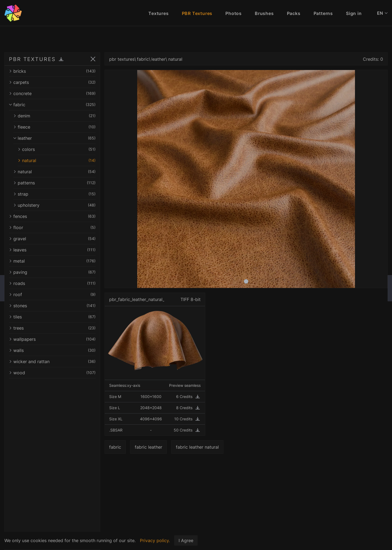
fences (52, 216)
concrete (52, 93)
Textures (158, 13)
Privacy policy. (155, 540)
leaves (52, 250)
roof (52, 294)
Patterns (323, 13)
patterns (54, 183)
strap (54, 194)
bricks (52, 71)
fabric (52, 105)
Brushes (264, 13)
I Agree (186, 540)
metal (52, 261)
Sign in (354, 13)
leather (54, 138)
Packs (294, 13)
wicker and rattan (52, 361)
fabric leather (148, 447)
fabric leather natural (197, 447)
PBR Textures (197, 13)
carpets (52, 82)
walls (52, 350)
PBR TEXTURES (32, 59)
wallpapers (52, 339)
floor (52, 227)
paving (52, 272)
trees (52, 328)
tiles (52, 317)
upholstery (54, 205)
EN (382, 13)
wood (52, 373)
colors (57, 149)
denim (54, 116)
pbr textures (122, 59)
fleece (54, 127)
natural (57, 160)
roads (52, 283)
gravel (52, 239)
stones (52, 306)
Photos (234, 13)
